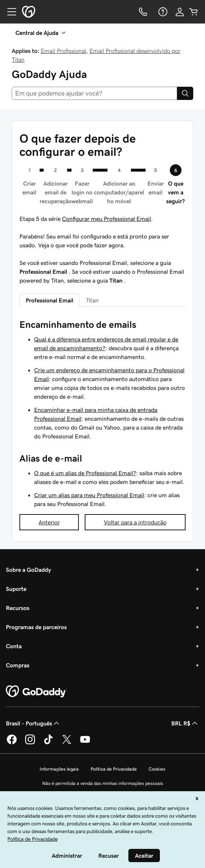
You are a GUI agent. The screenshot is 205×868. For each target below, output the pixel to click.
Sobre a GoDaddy (28, 570)
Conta (14, 646)
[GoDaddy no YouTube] (85, 743)
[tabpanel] (102, 413)
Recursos (18, 608)
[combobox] (94, 93)
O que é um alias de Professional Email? (85, 473)
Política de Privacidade (114, 769)
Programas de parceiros (36, 627)
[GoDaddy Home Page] (36, 692)
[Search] (185, 93)
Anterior (49, 522)
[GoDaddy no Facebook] (12, 743)
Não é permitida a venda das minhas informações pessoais (103, 783)
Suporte (16, 589)
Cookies (157, 769)
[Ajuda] (162, 12)
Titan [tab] (92, 300)
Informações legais (59, 769)
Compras (18, 665)
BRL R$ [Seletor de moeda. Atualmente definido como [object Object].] (185, 723)
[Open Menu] (9, 12)
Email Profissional (63, 51)
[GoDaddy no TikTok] (48, 743)
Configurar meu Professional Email (107, 219)
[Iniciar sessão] (180, 12)
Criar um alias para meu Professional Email (89, 495)
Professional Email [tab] (50, 300)
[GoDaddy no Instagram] (30, 743)
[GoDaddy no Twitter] (67, 743)
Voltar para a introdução (135, 522)
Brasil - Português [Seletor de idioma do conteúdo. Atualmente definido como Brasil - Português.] (33, 723)
